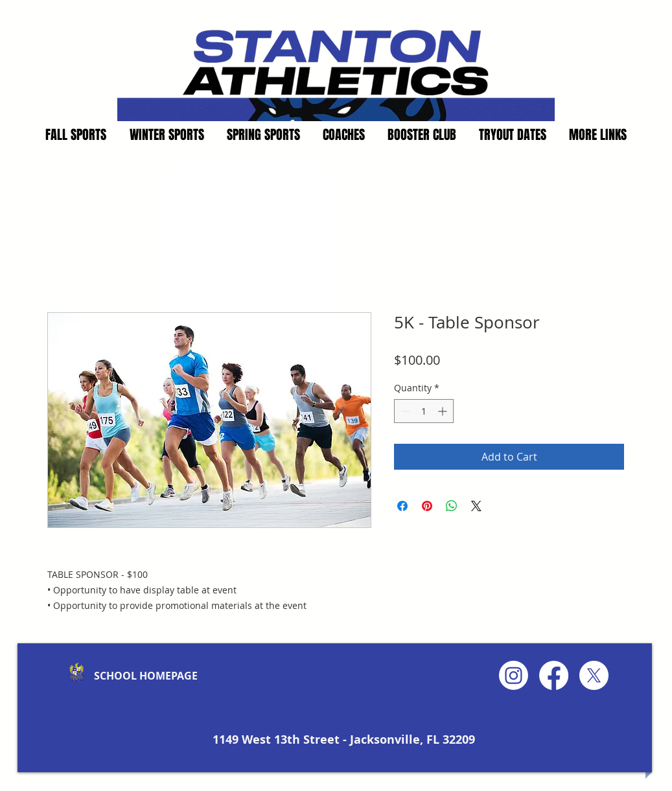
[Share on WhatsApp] (452, 506)
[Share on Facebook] (402, 506)
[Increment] (444, 411)
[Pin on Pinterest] (427, 506)
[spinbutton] (424, 411)
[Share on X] (476, 506)
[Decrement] (404, 411)
